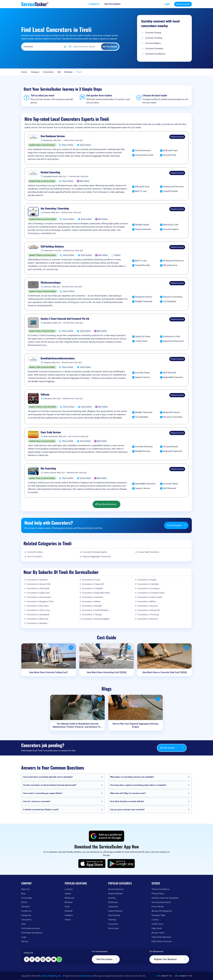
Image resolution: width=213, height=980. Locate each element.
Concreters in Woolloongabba (96, 619)
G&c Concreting (48, 468)
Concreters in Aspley (147, 580)
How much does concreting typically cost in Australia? (48, 777)
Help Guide (157, 928)
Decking (112, 898)
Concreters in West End (37, 619)
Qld (59, 72)
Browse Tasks (158, 933)
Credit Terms (157, 924)
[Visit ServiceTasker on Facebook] (27, 959)
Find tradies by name (31, 928)
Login (167, 4)
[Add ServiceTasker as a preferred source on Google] (106, 836)
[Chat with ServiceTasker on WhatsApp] (59, 959)
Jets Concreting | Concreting (55, 208)
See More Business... (106, 504)
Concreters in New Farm (38, 606)
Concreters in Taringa (92, 615)
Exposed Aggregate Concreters (97, 557)
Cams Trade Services (51, 432)
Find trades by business (32, 933)
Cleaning (112, 920)
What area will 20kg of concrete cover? (128, 793)
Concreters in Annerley (37, 580)
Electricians (113, 928)
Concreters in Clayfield (92, 588)
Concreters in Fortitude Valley (151, 593)
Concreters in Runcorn (148, 606)
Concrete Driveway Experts (95, 552)
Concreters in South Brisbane (95, 610)
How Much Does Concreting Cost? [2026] (106, 672)
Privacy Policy (158, 894)
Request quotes (177, 137)
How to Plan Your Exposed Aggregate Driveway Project (135, 725)
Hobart (68, 920)
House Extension (116, 889)
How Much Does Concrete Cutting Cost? (48, 672)
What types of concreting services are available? (132, 777)
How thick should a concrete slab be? (127, 801)
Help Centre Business (161, 937)
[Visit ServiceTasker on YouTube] (54, 959)
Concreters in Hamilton (93, 597)
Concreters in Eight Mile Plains (96, 593)
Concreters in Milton (147, 602)
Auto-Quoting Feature (161, 902)
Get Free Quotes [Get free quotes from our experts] (107, 959)
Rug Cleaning (114, 915)
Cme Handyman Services (53, 136)
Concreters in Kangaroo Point (40, 602)
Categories (26, 915)
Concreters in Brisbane (37, 623)
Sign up (25, 941)
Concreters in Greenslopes (39, 597)
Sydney (68, 894)
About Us (25, 889)
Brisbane (68, 72)
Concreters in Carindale (148, 584)
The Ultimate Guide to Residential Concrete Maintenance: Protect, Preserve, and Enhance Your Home (77, 725)
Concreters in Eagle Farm (38, 593)
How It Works (158, 907)
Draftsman (113, 902)
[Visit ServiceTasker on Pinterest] (32, 959)
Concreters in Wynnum (148, 619)
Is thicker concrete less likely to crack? (41, 810)
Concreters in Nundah (92, 606)
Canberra (69, 915)
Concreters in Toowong (148, 615)
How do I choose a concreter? (37, 801)
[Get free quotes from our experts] (114, 4)
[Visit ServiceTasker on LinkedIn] (48, 959)
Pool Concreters (35, 557)
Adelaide (69, 911)
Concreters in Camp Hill (93, 584)
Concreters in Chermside (38, 588)
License (155, 920)
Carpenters (113, 907)
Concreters (48, 72)
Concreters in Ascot (91, 580)
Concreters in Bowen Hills (39, 584)
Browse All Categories (162, 911)
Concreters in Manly (91, 602)
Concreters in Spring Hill (149, 610)
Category (35, 72)
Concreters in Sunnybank (38, 615)
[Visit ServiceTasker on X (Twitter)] (37, 959)
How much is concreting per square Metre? (43, 793)
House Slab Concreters (149, 552)
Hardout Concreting (50, 172)
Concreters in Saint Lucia (38, 610)
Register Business (183, 4)
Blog (23, 894)
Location (69, 889)
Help (23, 924)
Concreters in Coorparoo (149, 588)
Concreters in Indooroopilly (150, 597)
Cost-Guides (27, 898)
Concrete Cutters (35, 552)
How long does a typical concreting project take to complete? (138, 785)
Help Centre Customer (162, 941)
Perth (67, 907)
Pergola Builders (116, 894)
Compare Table (158, 915)
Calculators (26, 920)
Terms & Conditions (161, 889)
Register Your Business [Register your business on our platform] (170, 959)
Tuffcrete (45, 395)
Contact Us (26, 911)
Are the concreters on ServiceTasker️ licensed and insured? (50, 785)
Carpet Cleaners (115, 911)
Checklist (25, 907)
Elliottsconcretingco (51, 283)
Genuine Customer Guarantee (165, 898)
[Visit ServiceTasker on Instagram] (43, 959)
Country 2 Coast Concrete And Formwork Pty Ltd (65, 319)
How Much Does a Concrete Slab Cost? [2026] (165, 672)
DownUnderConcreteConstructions (58, 358)
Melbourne (69, 898)
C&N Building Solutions (52, 247)
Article (24, 902)
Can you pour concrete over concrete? (127, 810)
